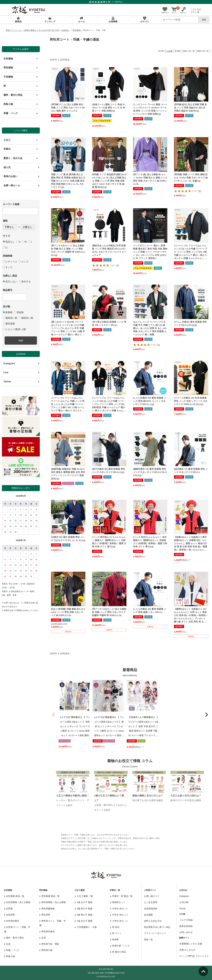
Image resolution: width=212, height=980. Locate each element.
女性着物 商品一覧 (14, 896)
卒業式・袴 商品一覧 (121, 896)
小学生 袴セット (119, 921)
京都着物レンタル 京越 (191, 944)
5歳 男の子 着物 (84, 915)
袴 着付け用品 (118, 952)
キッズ (8, 267)
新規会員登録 (186, 926)
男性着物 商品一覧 (49, 896)
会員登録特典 (151, 909)
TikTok (7, 382)
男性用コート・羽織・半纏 (52, 923)
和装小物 (10, 956)
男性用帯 (45, 915)
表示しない (10, 282)
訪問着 (8, 909)
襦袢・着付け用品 (14, 938)
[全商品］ (66, 30)
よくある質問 (151, 902)
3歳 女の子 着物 (84, 902)
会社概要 (148, 915)
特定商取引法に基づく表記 (157, 927)
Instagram (9, 363)
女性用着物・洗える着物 (17, 902)
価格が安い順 (189, 51)
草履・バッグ (12, 950)
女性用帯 (10, 915)
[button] (54, 715)
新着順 (8, 312)
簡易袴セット (118, 902)
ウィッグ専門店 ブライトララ (194, 956)
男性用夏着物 (47, 909)
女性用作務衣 (12, 921)
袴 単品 (115, 927)
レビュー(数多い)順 (14, 329)
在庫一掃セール (12, 185)
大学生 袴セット (119, 909)
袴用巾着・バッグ (120, 946)
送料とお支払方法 (153, 921)
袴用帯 (114, 940)
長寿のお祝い (11, 176)
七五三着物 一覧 (84, 896)
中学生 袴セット (119, 915)
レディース (10, 262)
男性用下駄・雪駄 (49, 944)
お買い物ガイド (152, 896)
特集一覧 (148, 940)
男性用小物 (46, 950)
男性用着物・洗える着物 (52, 902)
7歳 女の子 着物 (84, 921)
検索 (204, 20)
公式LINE (184, 902)
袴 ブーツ (116, 933)
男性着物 (77, 30)
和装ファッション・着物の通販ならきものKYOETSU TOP (33, 30)
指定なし (9, 242)
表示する (25, 282)
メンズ (24, 262)
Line (6, 372)
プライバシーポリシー (155, 933)
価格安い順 (26, 318)
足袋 (7, 944)
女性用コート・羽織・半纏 (17, 929)
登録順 (19, 312)
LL (5, 247)
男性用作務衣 (47, 931)
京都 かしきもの (187, 950)
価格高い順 (10, 318)
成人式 (7, 167)
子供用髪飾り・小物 (86, 927)
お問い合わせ (186, 932)
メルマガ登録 (186, 920)
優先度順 (9, 324)
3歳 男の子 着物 (84, 909)
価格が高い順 (203, 51)
